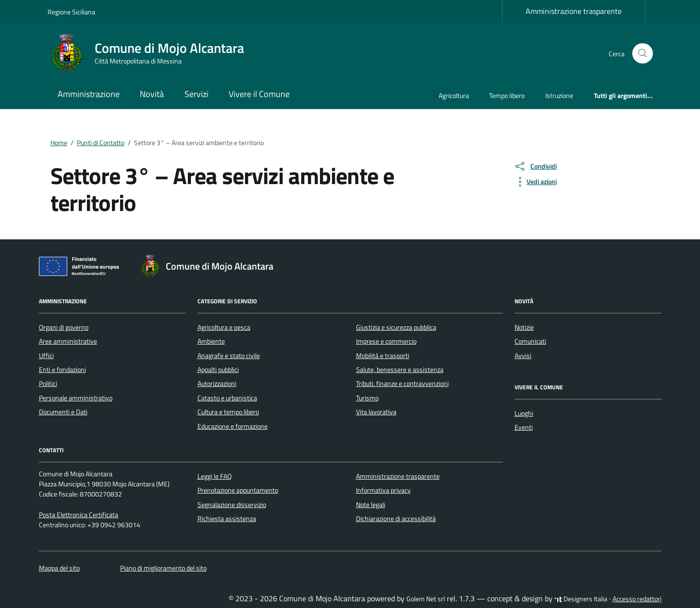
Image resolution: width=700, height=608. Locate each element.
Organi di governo (64, 327)
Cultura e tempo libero (228, 412)
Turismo (367, 398)
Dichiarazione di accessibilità (396, 519)
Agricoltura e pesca (224, 327)
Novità (152, 94)
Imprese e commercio (386, 341)
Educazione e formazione (233, 426)
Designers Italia (581, 599)
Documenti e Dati (63, 412)
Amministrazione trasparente (574, 11)
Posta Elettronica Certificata (79, 515)
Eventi (524, 427)
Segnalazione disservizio (232, 505)
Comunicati (530, 341)
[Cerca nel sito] (643, 54)
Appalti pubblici (218, 370)
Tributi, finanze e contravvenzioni (402, 384)
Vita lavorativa (376, 412)
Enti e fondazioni (62, 370)
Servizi (196, 94)
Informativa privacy (383, 490)
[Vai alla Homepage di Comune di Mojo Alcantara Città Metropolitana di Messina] (152, 53)
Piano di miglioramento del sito (163, 568)
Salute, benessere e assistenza (400, 370)
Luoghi (524, 413)
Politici (48, 384)
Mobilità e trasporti (383, 356)
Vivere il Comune (259, 94)
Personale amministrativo (76, 398)
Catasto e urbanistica (227, 398)
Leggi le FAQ (215, 476)
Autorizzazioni (217, 384)
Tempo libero (507, 95)
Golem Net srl (426, 599)
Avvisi (523, 356)
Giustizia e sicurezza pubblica (396, 327)
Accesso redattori (637, 599)
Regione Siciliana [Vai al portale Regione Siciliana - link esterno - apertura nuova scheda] (71, 12)
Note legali (371, 505)
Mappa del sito (59, 568)
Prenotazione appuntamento (238, 490)
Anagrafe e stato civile (229, 356)
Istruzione (559, 95)
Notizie (524, 327)
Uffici (46, 356)
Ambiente (211, 341)
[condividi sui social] (535, 166)
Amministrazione (89, 94)
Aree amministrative (68, 341)
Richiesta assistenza (227, 519)
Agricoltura (454, 95)
